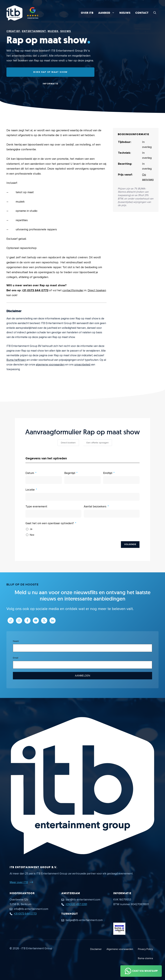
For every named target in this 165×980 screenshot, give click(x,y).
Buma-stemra (145, 958)
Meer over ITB (19, 882)
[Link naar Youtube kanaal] (36, 621)
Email (16, 658)
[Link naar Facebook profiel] (27, 621)
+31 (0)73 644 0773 (35, 290)
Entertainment (34, 31)
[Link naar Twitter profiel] (44, 621)
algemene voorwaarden (50, 365)
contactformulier (73, 290)
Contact (142, 13)
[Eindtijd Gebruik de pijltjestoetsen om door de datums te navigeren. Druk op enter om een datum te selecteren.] (121, 480)
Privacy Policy (145, 949)
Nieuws (125, 13)
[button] (155, 13)
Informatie (51, 84)
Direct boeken (97, 290)
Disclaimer (96, 949)
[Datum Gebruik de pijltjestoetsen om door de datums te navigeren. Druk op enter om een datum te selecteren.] (44, 480)
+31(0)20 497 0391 (76, 904)
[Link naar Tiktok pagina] (11, 621)
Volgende (130, 544)
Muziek (53, 31)
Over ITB (87, 13)
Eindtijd (108, 473)
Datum (30, 473)
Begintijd (70, 473)
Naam (16, 641)
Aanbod (108, 13)
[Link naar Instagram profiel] (19, 621)
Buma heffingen (16, 360)
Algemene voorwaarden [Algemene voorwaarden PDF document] (120, 949)
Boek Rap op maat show (50, 72)
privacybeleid (82, 365)
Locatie (30, 490)
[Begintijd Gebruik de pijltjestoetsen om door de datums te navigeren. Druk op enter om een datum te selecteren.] (82, 480)
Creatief (13, 31)
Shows (66, 31)
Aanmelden (82, 676)
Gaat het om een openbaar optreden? (50, 523)
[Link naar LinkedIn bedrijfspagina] (53, 621)
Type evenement (36, 506)
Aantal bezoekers (95, 506)
